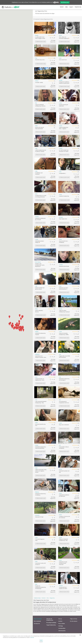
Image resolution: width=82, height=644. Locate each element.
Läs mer (32, 637)
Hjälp (66, 7)
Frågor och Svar (74, 619)
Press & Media (62, 624)
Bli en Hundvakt (37, 621)
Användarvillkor (62, 628)
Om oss (60, 619)
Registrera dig (78, 7)
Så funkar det (37, 624)
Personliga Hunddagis (51, 623)
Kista (48, 598)
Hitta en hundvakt (38, 619)
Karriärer (60, 621)
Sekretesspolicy (62, 631)
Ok (41, 641)
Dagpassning (52, 598)
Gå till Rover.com (65, 2)
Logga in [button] (71, 7)
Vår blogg (61, 626)
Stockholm (44, 598)
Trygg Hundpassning (51, 625)
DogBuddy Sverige (37, 598)
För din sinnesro (74, 621)
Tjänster (62, 7)
